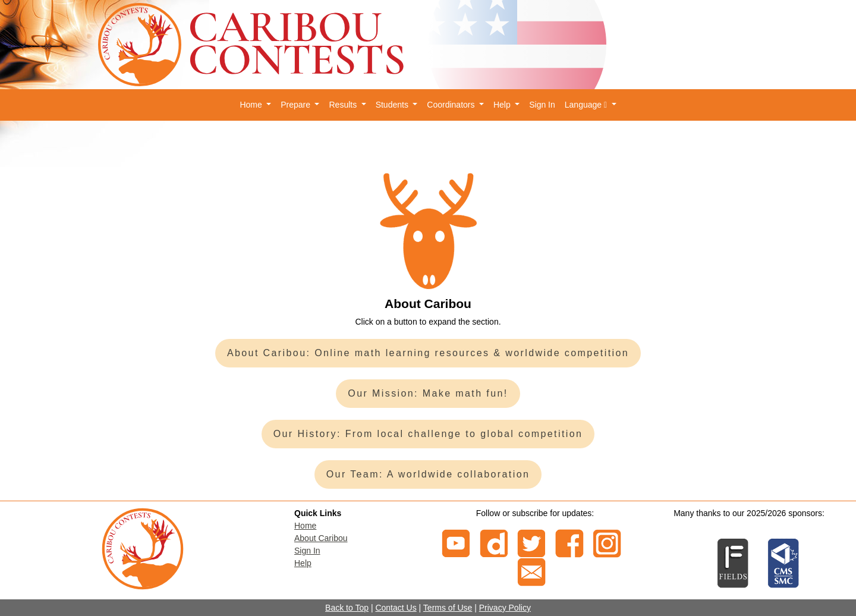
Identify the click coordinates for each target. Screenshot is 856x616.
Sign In (542, 105)
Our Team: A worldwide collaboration (428, 474)
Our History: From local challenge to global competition (428, 434)
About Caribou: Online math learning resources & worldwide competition (428, 353)
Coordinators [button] (452, 105)
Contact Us (396, 608)
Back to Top (347, 608)
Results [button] (344, 105)
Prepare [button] (297, 105)
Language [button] (587, 105)
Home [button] (252, 105)
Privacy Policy (505, 608)
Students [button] (393, 105)
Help (303, 563)
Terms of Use (448, 608)
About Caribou (321, 538)
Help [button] (503, 105)
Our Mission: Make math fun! (428, 393)
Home (305, 526)
